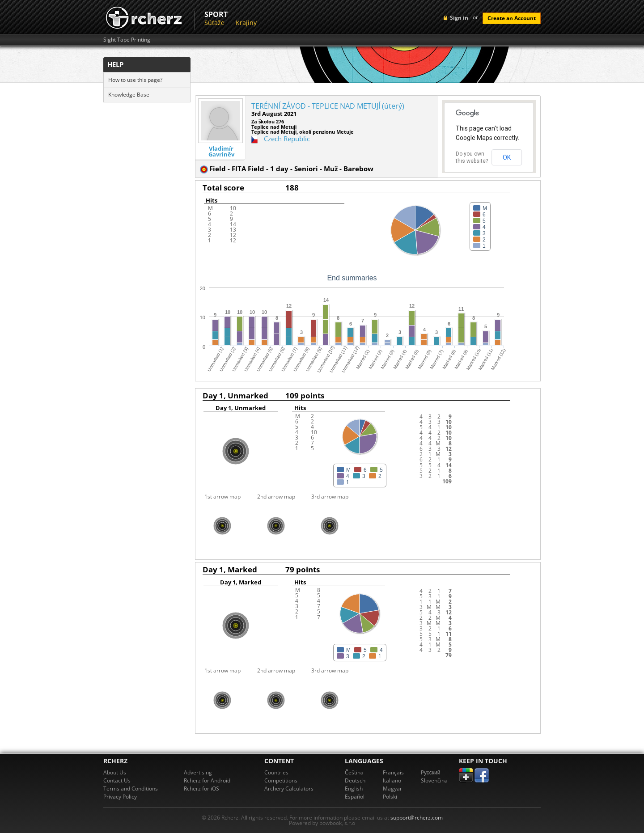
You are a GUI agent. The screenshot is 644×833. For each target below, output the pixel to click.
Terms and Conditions (131, 789)
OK (507, 157)
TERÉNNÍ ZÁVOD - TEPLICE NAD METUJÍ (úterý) (328, 106)
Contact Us (117, 780)
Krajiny (246, 23)
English (354, 789)
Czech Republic (287, 139)
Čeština (354, 772)
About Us (115, 772)
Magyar (392, 789)
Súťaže (214, 23)
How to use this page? (135, 80)
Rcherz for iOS (201, 789)
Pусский (431, 772)
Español (355, 797)
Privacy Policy (120, 797)
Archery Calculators (289, 789)
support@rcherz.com (417, 818)
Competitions (281, 780)
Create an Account (512, 18)
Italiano (392, 780)
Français (393, 772)
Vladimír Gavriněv (221, 152)
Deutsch (355, 780)
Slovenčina (434, 780)
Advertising (198, 772)
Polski (390, 797)
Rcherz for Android (207, 780)
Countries (276, 772)
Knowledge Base (129, 95)
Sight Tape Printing (127, 40)
